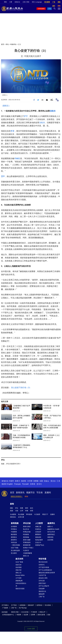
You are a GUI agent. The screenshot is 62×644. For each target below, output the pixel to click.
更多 (49, 615)
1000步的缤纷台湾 (21, 585)
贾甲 (3, 176)
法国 (41, 481)
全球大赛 (21, 517)
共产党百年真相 (44, 567)
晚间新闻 (14, 534)
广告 (54, 2)
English (10, 484)
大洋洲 (30, 481)
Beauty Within (20, 575)
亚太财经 (14, 553)
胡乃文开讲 (51, 532)
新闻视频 (15, 523)
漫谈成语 (38, 537)
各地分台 (17, 2)
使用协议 (39, 605)
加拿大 (17, 481)
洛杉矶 (24, 481)
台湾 (22, 511)
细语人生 (26, 556)
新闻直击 (14, 537)
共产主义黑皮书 (44, 586)
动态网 (26, 615)
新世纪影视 (41, 615)
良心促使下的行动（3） (21, 388)
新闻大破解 (27, 540)
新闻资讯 (20, 493)
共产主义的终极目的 (45, 570)
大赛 (11, 2)
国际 (12, 508)
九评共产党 (42, 575)
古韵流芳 (38, 532)
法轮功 (53, 111)
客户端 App (23, 608)
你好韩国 (19, 567)
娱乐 (32, 508)
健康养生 (51, 523)
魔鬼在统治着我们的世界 (47, 573)
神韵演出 (13, 517)
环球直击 (14, 529)
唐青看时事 (27, 545)
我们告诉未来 (43, 562)
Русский (25, 484)
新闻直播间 (41, 9)
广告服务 (5, 608)
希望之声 (42, 612)
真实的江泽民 (43, 578)
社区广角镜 (15, 548)
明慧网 (19, 615)
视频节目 (30, 493)
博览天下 (45, 514)
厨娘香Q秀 (19, 581)
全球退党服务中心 (8, 615)
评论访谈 (27, 523)
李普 (12, 131)
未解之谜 (38, 526)
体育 (32, 511)
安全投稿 (48, 605)
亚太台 (53, 481)
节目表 (40, 493)
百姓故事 (42, 589)
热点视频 (21, 514)
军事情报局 (27, 542)
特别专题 (42, 559)
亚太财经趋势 (15, 550)
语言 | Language (37, 2)
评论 (7, 44)
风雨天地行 (42, 583)
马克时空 (26, 550)
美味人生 (19, 573)
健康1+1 (50, 526)
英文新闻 (47, 2)
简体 (28, 2)
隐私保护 (31, 605)
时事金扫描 (27, 532)
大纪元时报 (25, 612)
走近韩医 (50, 540)
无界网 (33, 615)
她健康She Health (53, 529)
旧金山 (46, 481)
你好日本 (19, 565)
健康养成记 (51, 534)
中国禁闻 (14, 532)
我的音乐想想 (20, 589)
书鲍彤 (17, 158)
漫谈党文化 (42, 591)
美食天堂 (19, 570)
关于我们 (14, 605)
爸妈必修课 (39, 540)
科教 (27, 511)
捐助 (59, 2)
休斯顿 (36, 481)
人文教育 (39, 523)
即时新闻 (29, 514)
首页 (3, 44)
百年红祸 (42, 581)
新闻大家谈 (27, 526)
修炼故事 (42, 594)
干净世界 (34, 612)
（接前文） (6, 106)
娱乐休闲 (19, 559)
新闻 (12, 504)
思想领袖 (26, 537)
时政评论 (13, 44)
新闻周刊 (14, 540)
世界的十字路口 (28, 548)
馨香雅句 (38, 534)
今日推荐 (37, 514)
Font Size (52, 100)
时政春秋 (26, 534)
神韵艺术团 (15, 612)
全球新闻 (14, 526)
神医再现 (50, 537)
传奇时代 (42, 565)
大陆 (17, 511)
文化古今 (38, 542)
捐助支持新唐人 (17, 496)
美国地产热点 (40, 545)
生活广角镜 (19, 562)
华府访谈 (14, 542)
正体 (24, 2)
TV (50, 9)
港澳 (22, 508)
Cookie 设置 (31, 629)
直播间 (48, 493)
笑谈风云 (38, 529)
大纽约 (11, 481)
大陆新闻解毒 (28, 553)
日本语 (33, 484)
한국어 (39, 484)
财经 (27, 508)
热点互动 (26, 529)
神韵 (5, 2)
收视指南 (23, 605)
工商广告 (42, 597)
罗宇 (26, 116)
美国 (12, 511)
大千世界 (19, 578)
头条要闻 (13, 514)
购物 (26, 496)
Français (17, 484)
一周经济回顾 (15, 545)
